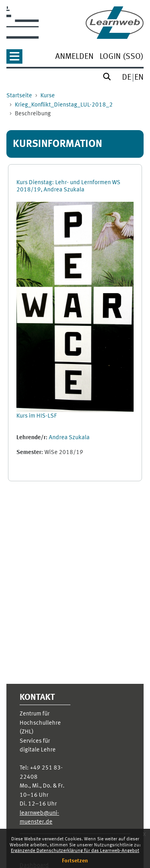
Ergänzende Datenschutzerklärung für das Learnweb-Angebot (75, 851)
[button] (14, 59)
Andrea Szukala (69, 438)
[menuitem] (74, 57)
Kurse (48, 96)
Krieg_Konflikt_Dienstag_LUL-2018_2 (64, 105)
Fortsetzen (75, 861)
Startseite (19, 96)
